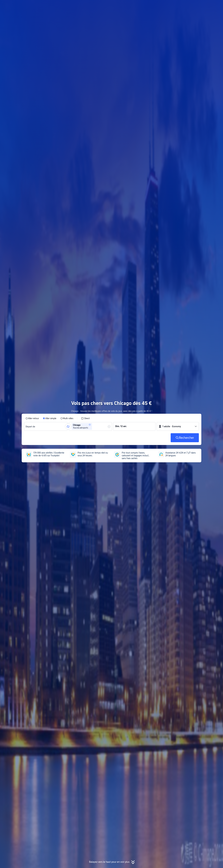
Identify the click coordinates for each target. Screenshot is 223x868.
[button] (188, 5)
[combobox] (31, 426)
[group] (46, 426)
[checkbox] (85, 418)
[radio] (32, 418)
